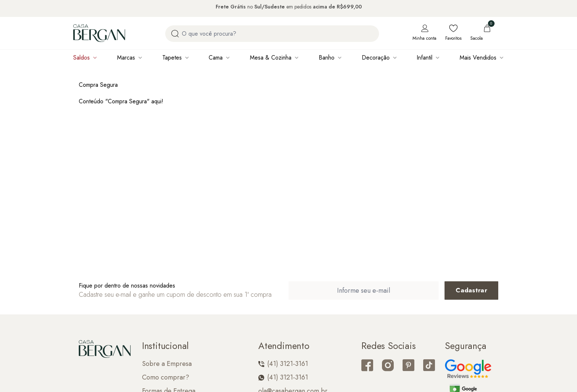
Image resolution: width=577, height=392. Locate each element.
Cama (216, 58)
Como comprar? (166, 377)
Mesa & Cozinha (271, 58)
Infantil (424, 58)
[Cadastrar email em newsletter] (471, 291)
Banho (327, 58)
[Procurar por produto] (175, 34)
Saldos (82, 58)
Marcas (126, 58)
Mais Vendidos (478, 58)
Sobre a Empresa (167, 364)
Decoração (376, 58)
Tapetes (172, 58)
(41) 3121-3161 (283, 364)
